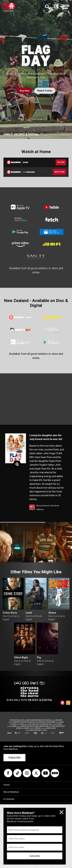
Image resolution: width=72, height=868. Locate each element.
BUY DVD (61, 162)
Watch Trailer (45, 91)
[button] (8, 542)
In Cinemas (9, 799)
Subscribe (14, 758)
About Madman (11, 792)
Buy (25, 91)
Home (6, 785)
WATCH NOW (59, 172)
